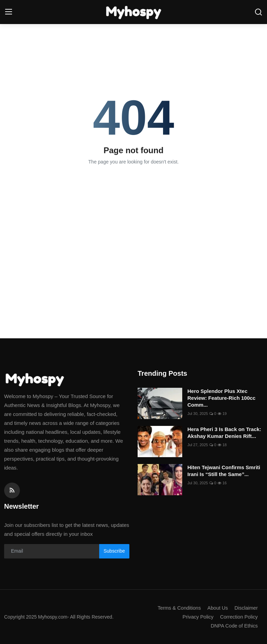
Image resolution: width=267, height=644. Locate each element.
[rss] (12, 490)
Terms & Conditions (177, 608)
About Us (217, 608)
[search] (258, 12)
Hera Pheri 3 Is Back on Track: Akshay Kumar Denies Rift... (224, 433)
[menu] (9, 12)
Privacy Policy (196, 617)
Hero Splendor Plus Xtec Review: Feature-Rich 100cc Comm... (221, 398)
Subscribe (114, 551)
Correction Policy (238, 617)
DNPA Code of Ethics (234, 626)
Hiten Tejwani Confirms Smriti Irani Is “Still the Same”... (224, 471)
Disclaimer (246, 608)
